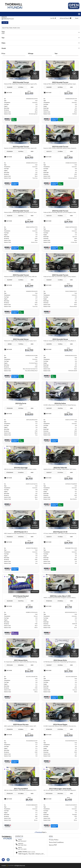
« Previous (38, 832)
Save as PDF (53, 845)
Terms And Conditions (56, 842)
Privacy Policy (54, 840)
